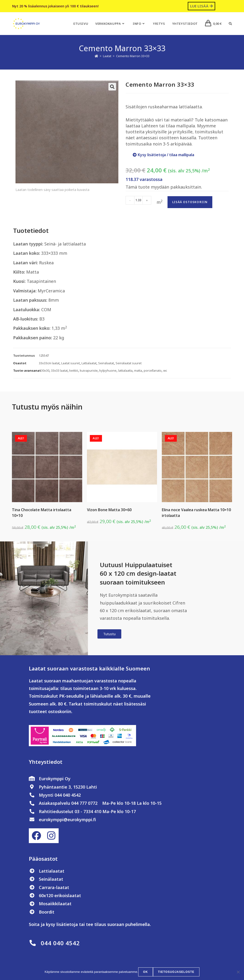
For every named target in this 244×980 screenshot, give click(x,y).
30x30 (45, 370)
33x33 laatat (59, 370)
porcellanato (153, 370)
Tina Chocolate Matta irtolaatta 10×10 (42, 513)
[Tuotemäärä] (138, 200)
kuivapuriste (89, 370)
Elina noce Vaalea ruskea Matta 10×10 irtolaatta (196, 513)
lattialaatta (125, 370)
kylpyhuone (108, 370)
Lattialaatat (89, 363)
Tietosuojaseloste (176, 972)
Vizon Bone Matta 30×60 (109, 510)
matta (138, 370)
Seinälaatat (106, 363)
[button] (112, 87)
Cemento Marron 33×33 (133, 56)
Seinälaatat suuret (129, 363)
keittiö (74, 370)
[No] (238, 972)
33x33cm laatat (49, 363)
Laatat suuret (71, 363)
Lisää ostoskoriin (190, 202)
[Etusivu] (96, 56)
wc (165, 370)
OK (146, 972)
